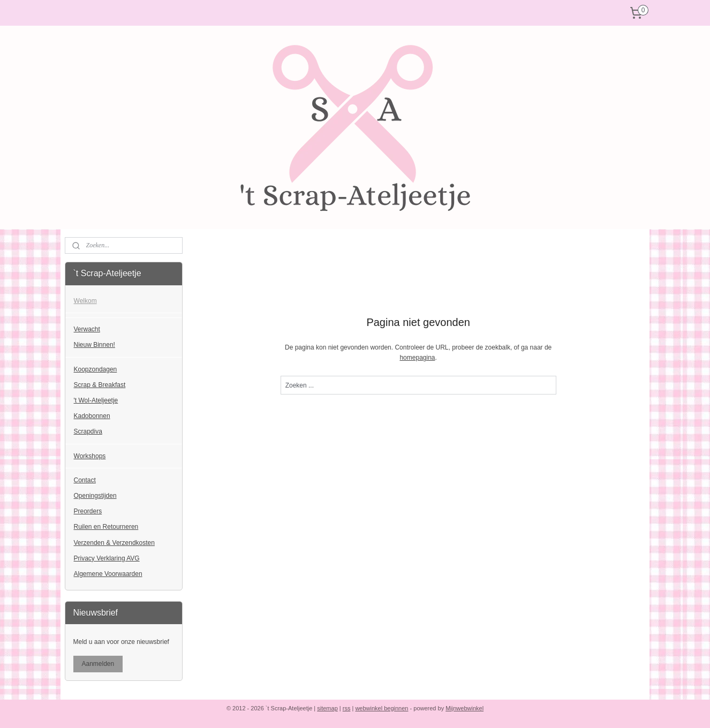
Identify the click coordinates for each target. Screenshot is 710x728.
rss (347, 708)
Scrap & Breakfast (100, 385)
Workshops (90, 456)
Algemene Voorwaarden (108, 574)
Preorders (88, 511)
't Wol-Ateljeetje (96, 400)
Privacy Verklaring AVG (107, 558)
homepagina (417, 358)
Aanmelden (98, 664)
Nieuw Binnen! (95, 345)
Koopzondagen (96, 369)
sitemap (327, 708)
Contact (85, 480)
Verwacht (87, 329)
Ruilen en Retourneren (106, 527)
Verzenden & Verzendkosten (114, 543)
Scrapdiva (88, 431)
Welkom (85, 301)
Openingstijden (95, 496)
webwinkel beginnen (382, 708)
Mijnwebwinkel (464, 708)
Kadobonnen (92, 416)
